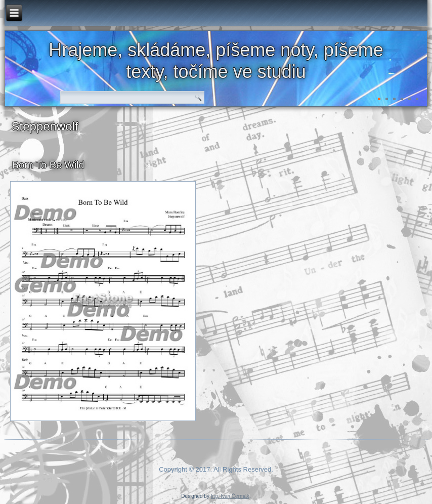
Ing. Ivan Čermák (230, 496)
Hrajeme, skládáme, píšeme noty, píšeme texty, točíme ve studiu (216, 61)
